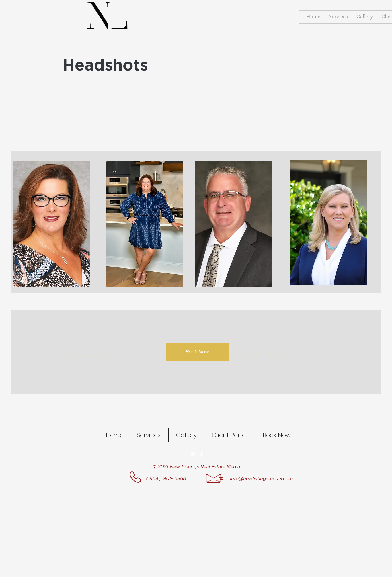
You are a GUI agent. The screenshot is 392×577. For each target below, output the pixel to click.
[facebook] (202, 455)
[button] (329, 223)
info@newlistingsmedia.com (261, 478)
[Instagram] (192, 455)
